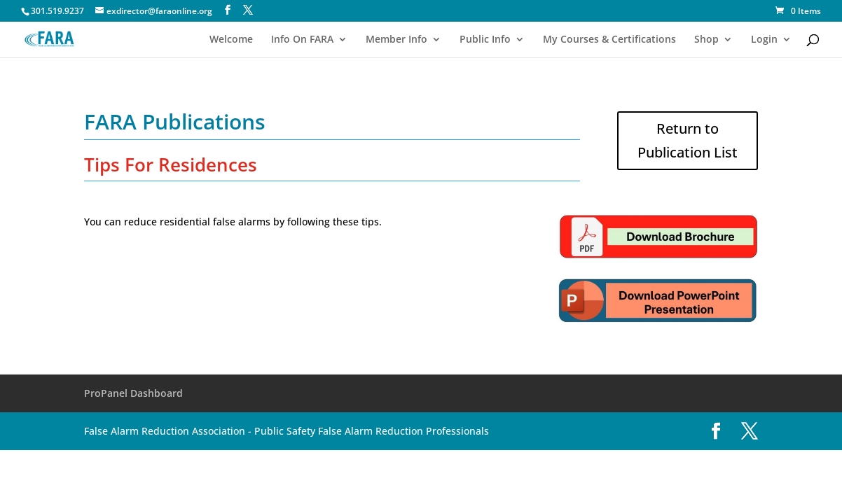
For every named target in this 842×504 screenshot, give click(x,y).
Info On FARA (302, 40)
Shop (706, 40)
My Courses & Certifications (609, 40)
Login (764, 40)
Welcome (231, 40)
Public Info (485, 40)
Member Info (396, 40)
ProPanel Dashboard (133, 393)
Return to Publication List (688, 140)
